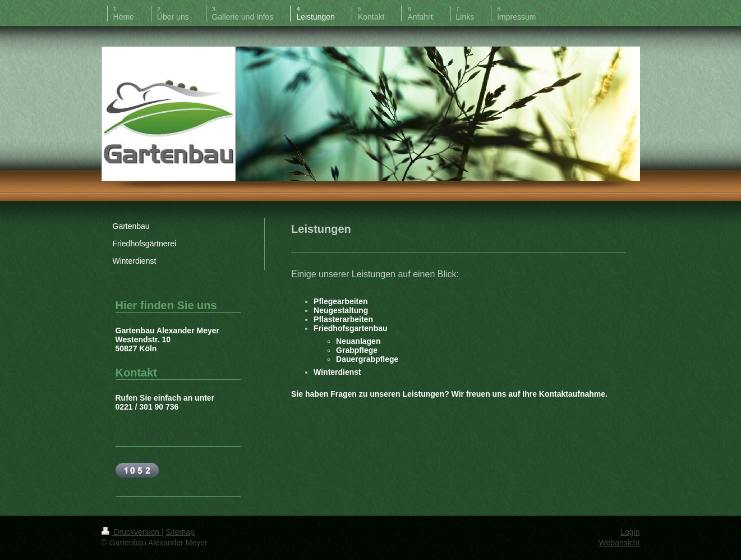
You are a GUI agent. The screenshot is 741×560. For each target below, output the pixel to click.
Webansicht (620, 543)
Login (630, 532)
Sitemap (180, 532)
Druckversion (132, 532)
